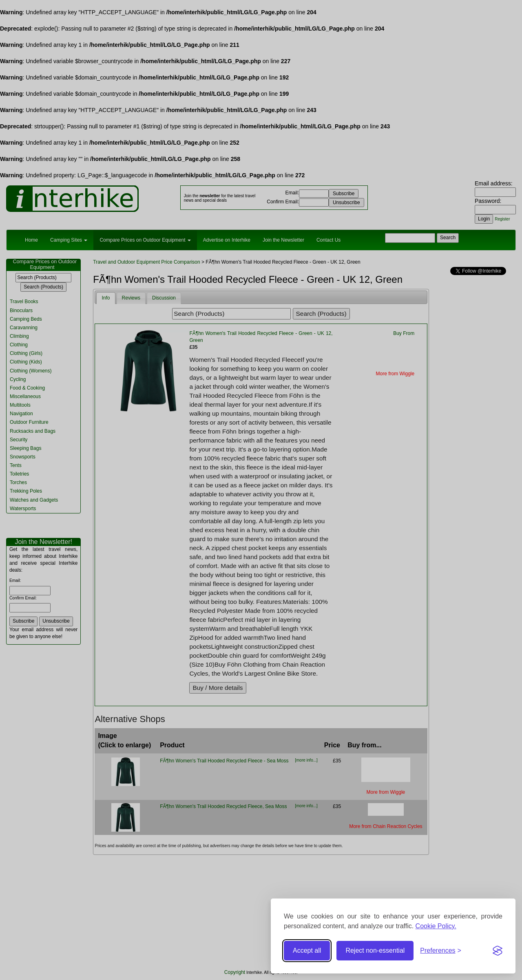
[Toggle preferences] (441, 951)
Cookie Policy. (436, 926)
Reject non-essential (375, 950)
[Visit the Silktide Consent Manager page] (498, 951)
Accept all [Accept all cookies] (307, 950)
